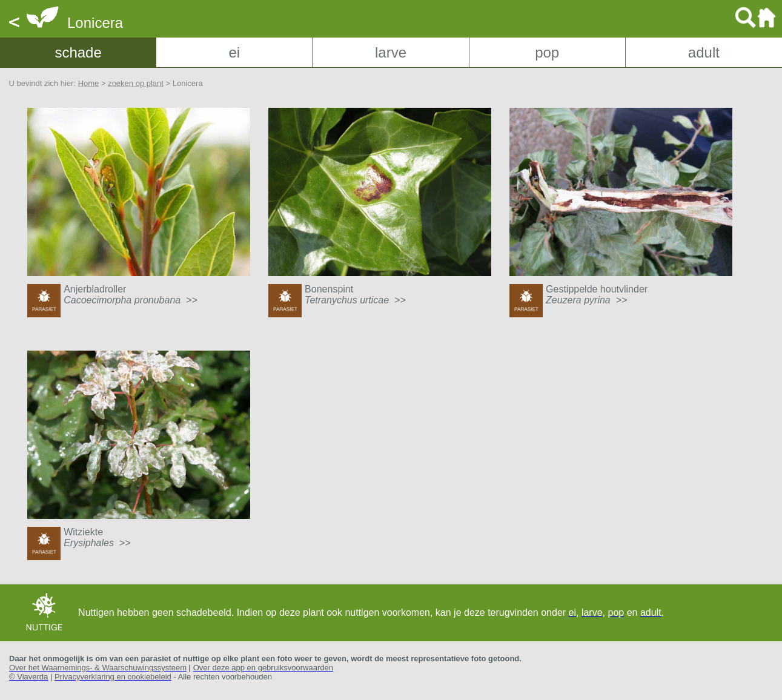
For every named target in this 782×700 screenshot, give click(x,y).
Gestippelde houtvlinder (597, 295)
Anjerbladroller (131, 295)
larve (391, 52)
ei (234, 52)
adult (704, 52)
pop (547, 52)
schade (78, 52)
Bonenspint (355, 295)
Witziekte (97, 537)
